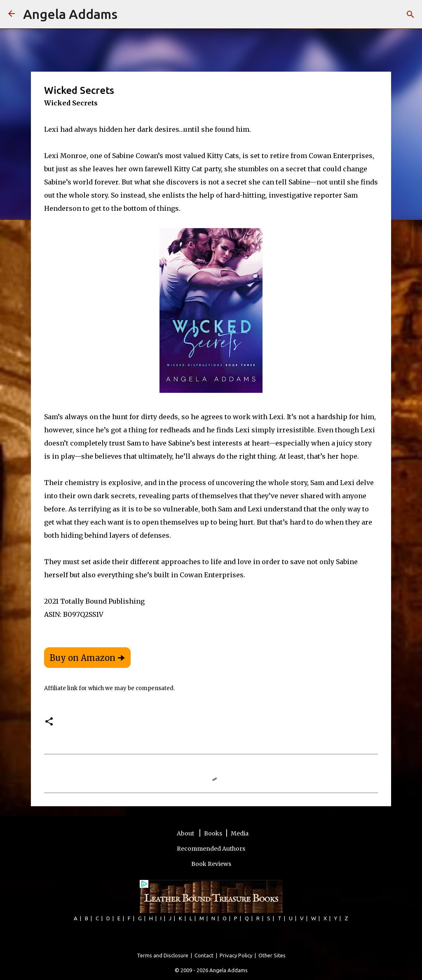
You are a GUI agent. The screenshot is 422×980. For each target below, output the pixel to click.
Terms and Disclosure (163, 955)
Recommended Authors (211, 849)
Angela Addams (70, 14)
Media (240, 833)
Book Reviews (211, 864)
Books (213, 833)
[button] (49, 722)
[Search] (129, 14)
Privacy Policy (236, 955)
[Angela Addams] (12, 14)
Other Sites (272, 955)
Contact (204, 955)
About (186, 833)
